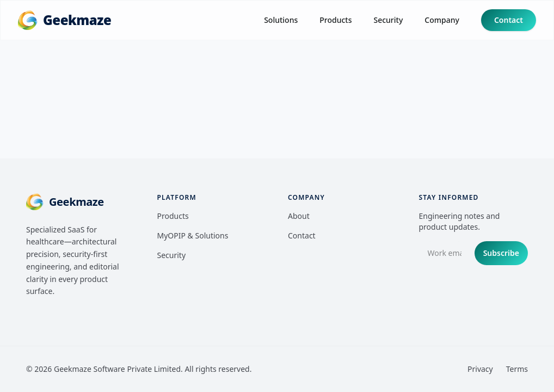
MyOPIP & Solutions (193, 235)
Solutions (281, 20)
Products (336, 20)
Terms (517, 369)
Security (388, 20)
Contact (509, 20)
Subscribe (501, 253)
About (299, 216)
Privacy (480, 369)
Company (442, 20)
